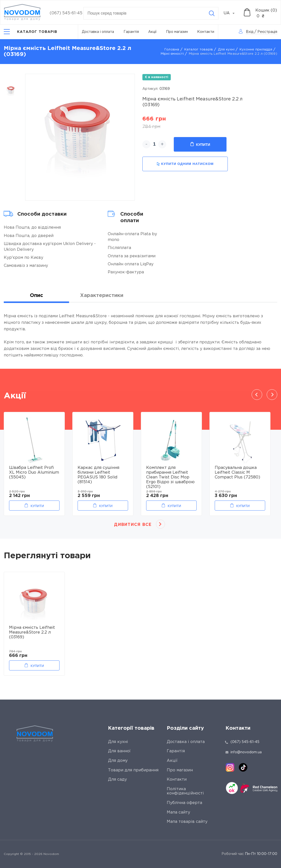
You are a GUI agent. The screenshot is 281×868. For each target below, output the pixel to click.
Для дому (118, 761)
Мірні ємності (172, 54)
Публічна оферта (184, 803)
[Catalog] (31, 32)
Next (272, 395)
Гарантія (131, 32)
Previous (257, 395)
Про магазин (177, 32)
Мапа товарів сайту (187, 822)
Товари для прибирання (133, 770)
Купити (200, 144)
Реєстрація (267, 32)
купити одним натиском (185, 164)
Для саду (117, 780)
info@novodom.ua (244, 752)
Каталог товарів (199, 50)
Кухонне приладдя (256, 50)
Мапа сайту (178, 812)
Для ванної (119, 751)
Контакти (206, 32)
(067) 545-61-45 (66, 13)
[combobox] (232, 13)
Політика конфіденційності (185, 791)
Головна (172, 50)
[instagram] (230, 767)
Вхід (250, 32)
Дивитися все (133, 525)
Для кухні (226, 50)
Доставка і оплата (98, 32)
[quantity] (154, 144)
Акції (152, 32)
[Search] (212, 13)
